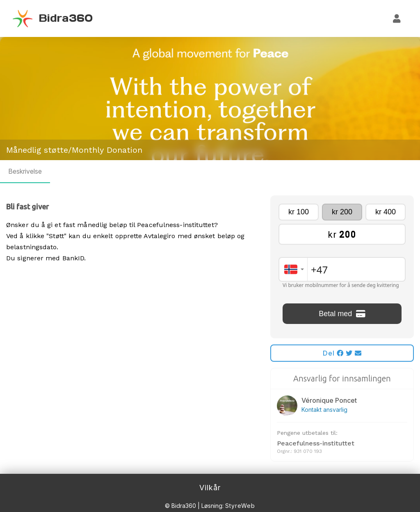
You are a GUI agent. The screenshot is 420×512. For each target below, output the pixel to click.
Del (342, 353)
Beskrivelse (25, 171)
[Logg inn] (397, 18)
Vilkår (210, 488)
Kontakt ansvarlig (324, 410)
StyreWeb (240, 506)
